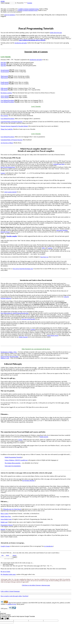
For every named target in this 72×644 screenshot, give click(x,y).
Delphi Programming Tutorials (13, 457)
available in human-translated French (28, 10)
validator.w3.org (11, 604)
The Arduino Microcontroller (13, 463)
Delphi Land (4, 522)
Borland (3, 529)
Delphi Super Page (6, 516)
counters (50, 248)
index (3, 555)
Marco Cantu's (5, 514)
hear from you (44, 257)
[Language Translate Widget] (9, 3)
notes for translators (10, 15)
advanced (14, 555)
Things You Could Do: (7, 129)
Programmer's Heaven (7, 525)
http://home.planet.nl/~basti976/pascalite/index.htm (15, 313)
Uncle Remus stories (53, 335)
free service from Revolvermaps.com (23, 269)
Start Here (3, 63)
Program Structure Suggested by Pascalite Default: (14, 126)
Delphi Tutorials (23, 337)
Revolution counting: (6, 93)
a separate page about (59, 164)
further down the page (56, 33)
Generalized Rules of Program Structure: (12, 122)
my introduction (48, 546)
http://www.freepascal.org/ (8, 167)
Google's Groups (5, 546)
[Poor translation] (7, 618)
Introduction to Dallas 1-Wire (9, 352)
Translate (28, 3)
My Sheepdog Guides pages (8, 574)
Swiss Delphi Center (6, 519)
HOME (3, 1)
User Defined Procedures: (8, 119)
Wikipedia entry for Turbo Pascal (12, 509)
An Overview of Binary (7, 143)
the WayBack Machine (28, 481)
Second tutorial (5, 70)
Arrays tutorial (5, 96)
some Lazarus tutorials (10, 192)
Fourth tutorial (5, 82)
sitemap (8, 555)
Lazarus (3, 173)
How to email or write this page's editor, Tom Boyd (14, 596)
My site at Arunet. (6, 572)
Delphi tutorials (44, 437)
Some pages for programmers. (13, 466)
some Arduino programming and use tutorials (32, 40)
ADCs (43, 248)
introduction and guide (21, 43)
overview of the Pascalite (28, 319)
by (12, 559)
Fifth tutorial (4, 88)
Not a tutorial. (4, 116)
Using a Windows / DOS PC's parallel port (16, 460)
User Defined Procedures (7, 100)
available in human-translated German (28, 9)
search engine (7, 559)
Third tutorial (4, 76)
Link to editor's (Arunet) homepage (10, 591)
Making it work (5, 358)
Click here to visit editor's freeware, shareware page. (36, 585)
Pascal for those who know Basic (10, 357)
